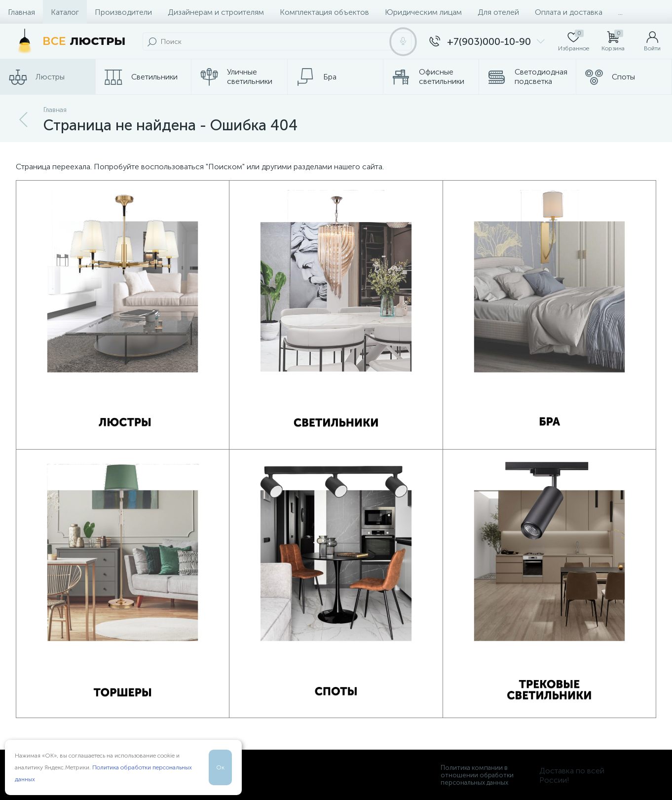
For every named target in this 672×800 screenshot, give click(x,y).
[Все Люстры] (69, 41)
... (620, 12)
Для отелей (498, 12)
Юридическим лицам (423, 12)
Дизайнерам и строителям (216, 12)
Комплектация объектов (324, 12)
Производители (123, 12)
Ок (220, 767)
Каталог (65, 12)
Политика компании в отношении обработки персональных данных (477, 775)
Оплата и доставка (569, 12)
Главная (21, 12)
